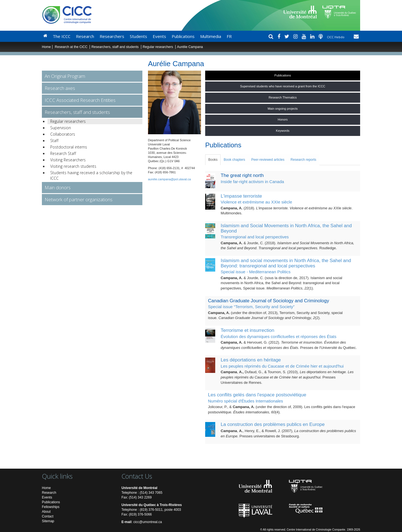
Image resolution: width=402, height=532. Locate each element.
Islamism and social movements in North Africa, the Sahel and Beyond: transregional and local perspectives (286, 263)
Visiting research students (73, 166)
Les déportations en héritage (251, 360)
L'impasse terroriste (241, 196)
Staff (54, 141)
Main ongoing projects (283, 109)
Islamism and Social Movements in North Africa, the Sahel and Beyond (286, 228)
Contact (48, 516)
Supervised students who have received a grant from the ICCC (283, 86)
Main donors (58, 187)
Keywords (283, 131)
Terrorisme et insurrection (248, 330)
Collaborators (63, 134)
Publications (183, 36)
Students (138, 36)
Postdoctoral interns (69, 147)
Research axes (60, 88)
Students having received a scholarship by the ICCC (91, 175)
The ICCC (62, 36)
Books (213, 160)
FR (229, 36)
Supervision (61, 128)
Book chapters (234, 160)
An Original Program (65, 76)
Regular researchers (158, 47)
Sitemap (48, 521)
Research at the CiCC (71, 47)
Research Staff (63, 153)
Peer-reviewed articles (268, 160)
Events (159, 36)
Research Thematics (283, 97)
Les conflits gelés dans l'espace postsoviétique (257, 395)
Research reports (303, 160)
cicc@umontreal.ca (148, 522)
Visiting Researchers (68, 160)
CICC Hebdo (336, 37)
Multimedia (211, 36)
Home (46, 47)
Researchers (112, 36)
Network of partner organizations (79, 199)
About (46, 512)
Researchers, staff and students (115, 47)
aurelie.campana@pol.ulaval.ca (169, 179)
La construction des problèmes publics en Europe (273, 424)
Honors (283, 119)
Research (85, 36)
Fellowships (51, 507)
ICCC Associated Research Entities (80, 100)
